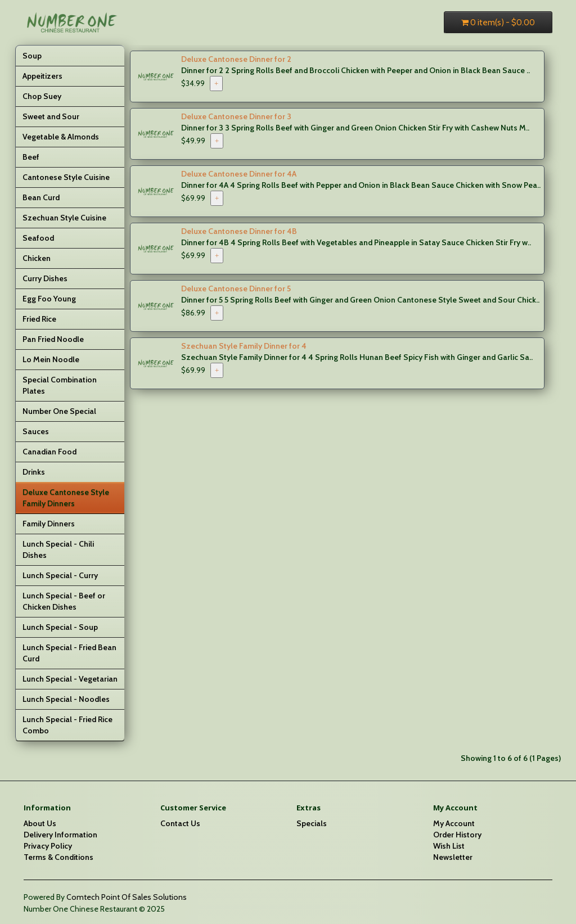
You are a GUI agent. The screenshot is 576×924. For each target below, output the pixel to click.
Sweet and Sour (51, 116)
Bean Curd (41, 197)
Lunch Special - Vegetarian (70, 679)
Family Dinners (49, 524)
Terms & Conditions (58, 857)
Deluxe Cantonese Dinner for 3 (236, 116)
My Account (454, 823)
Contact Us (180, 823)
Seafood (38, 238)
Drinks (34, 472)
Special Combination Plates (60, 385)
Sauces (36, 431)
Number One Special (59, 411)
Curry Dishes (45, 278)
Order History (457, 835)
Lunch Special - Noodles (66, 699)
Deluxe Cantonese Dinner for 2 (236, 59)
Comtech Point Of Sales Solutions (127, 897)
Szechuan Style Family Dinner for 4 (244, 346)
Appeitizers (42, 76)
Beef (31, 157)
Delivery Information (60, 835)
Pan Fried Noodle (53, 339)
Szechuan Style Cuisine (64, 218)
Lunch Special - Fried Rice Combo (67, 725)
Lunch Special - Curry (60, 575)
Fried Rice (39, 319)
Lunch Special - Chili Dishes (58, 549)
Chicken (37, 258)
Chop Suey (42, 96)
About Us (40, 823)
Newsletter (453, 857)
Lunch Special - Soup (60, 627)
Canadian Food (49, 452)
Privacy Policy (48, 846)
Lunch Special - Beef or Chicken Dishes (64, 601)
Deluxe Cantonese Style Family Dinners (66, 498)
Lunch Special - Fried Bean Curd (69, 653)
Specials (312, 823)
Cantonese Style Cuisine (66, 177)
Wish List (449, 846)
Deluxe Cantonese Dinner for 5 (236, 289)
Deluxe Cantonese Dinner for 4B (239, 231)
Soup (32, 56)
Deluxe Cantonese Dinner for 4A (239, 174)
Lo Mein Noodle (51, 359)
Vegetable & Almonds (61, 137)
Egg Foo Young (49, 299)
